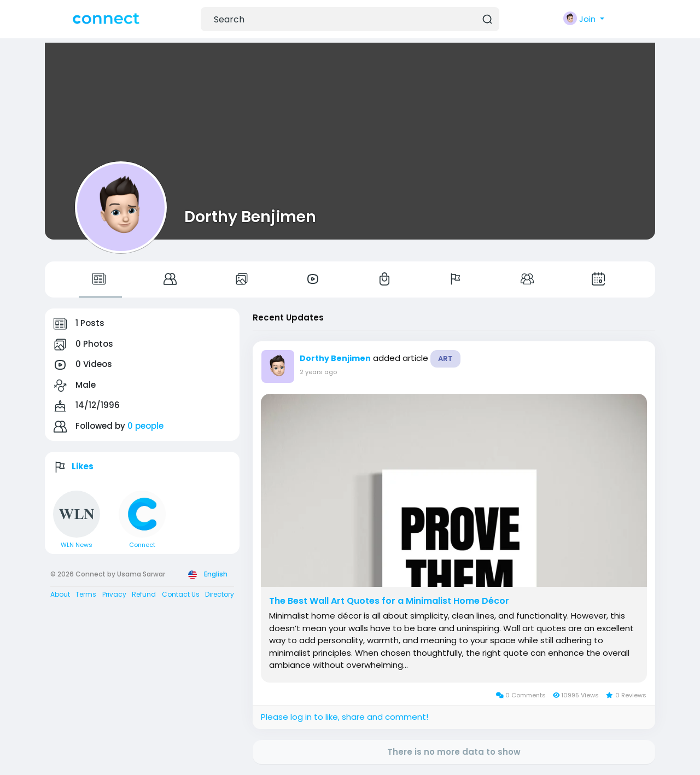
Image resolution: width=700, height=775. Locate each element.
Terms (86, 594)
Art (445, 359)
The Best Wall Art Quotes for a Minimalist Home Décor (389, 601)
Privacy (114, 594)
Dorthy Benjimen (250, 217)
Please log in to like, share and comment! (345, 717)
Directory (220, 594)
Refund (144, 594)
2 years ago (318, 372)
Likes (83, 466)
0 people (145, 426)
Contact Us (181, 594)
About (60, 594)
